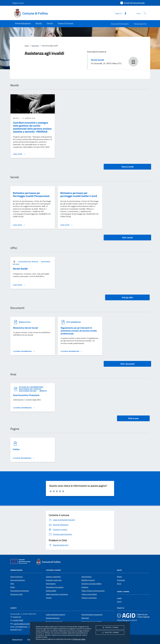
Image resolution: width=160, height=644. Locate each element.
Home (27, 46)
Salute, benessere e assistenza (57, 594)
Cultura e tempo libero (89, 594)
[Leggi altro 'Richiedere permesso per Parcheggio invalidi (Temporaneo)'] (19, 225)
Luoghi (119, 598)
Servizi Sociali (97, 60)
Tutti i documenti (127, 364)
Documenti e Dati (16, 594)
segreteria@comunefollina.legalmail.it (27, 624)
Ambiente (85, 587)
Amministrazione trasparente (92, 615)
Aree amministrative (18, 580)
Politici (13, 587)
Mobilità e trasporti (88, 580)
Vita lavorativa (86, 577)
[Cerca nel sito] (145, 13)
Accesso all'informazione (120, 24)
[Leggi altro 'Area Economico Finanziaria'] (24, 408)
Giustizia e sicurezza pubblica (91, 584)
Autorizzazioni (51, 584)
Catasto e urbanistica (53, 577)
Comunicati (121, 580)
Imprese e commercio (89, 598)
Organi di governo (17, 577)
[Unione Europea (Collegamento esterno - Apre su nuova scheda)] (21, 562)
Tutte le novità (127, 167)
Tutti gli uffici (127, 297)
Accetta (110, 633)
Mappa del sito (17, 639)
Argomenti (35, 46)
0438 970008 (18, 620)
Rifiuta (110, 628)
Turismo (49, 598)
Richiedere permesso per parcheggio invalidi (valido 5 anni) (79, 194)
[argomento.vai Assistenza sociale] (28, 391)
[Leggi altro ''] (19, 285)
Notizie (119, 577)
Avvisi (119, 584)
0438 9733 (17, 617)
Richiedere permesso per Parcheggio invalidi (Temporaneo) (31, 194)
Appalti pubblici (51, 591)
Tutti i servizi (127, 238)
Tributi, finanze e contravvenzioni (93, 591)
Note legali (85, 618)
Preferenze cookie (79, 639)
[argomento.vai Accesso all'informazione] (31, 387)
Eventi (119, 602)
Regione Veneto (18, 3)
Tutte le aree (133, 418)
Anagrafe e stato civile (54, 580)
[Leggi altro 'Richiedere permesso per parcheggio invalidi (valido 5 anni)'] (66, 225)
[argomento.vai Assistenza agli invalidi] (29, 262)
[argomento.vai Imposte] (43, 391)
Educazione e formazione (55, 587)
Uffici (12, 584)
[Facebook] (124, 13)
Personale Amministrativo (20, 591)
